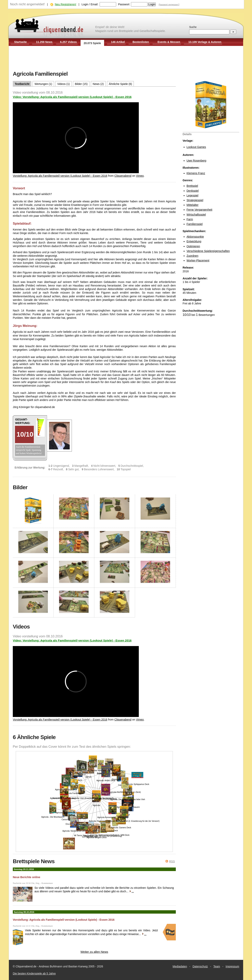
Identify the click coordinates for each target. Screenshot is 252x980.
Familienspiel (195, 224)
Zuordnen (193, 256)
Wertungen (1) (43, 84)
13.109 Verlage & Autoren (205, 42)
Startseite (20, 42)
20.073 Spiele (92, 43)
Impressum (232, 966)
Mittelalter (193, 205)
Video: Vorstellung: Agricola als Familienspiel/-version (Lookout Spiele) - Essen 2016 (72, 97)
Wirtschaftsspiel (196, 215)
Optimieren (193, 246)
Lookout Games (196, 147)
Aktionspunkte (195, 237)
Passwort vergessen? (169, 5)
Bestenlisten (141, 42)
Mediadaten (180, 966)
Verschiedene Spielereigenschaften (208, 251)
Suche (193, 27)
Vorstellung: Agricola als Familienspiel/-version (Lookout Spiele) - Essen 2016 (60, 176)
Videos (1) (64, 84)
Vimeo (140, 176)
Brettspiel (192, 186)
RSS (172, 861)
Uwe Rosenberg (196, 161)
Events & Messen (169, 42)
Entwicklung (194, 241)
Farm (190, 219)
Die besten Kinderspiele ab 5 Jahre (34, 973)
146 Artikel (118, 42)
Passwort (124, 4)
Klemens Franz (196, 173)
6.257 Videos (68, 42)
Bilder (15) (81, 84)
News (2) (98, 84)
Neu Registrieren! (65, 4)
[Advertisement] (126, 59)
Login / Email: (90, 4)
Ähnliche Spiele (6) (120, 84)
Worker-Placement (198, 260)
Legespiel (193, 195)
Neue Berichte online (26, 877)
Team (217, 966)
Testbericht (22, 84)
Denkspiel (193, 191)
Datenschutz (200, 966)
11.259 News (44, 42)
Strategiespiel (195, 200)
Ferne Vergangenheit (200, 210)
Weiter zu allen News (94, 952)
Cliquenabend (123, 176)
